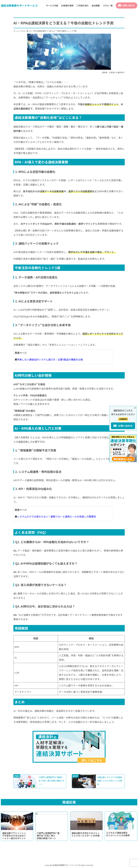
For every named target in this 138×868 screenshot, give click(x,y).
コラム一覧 (108, 5)
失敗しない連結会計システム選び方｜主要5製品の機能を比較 (50, 359)
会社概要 (96, 5)
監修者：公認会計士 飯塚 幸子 (113, 72)
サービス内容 (52, 5)
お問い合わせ (128, 5)
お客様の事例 (67, 5)
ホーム (16, 31)
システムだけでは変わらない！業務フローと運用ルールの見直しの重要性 (57, 516)
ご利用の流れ (82, 5)
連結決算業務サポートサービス (19, 5)
